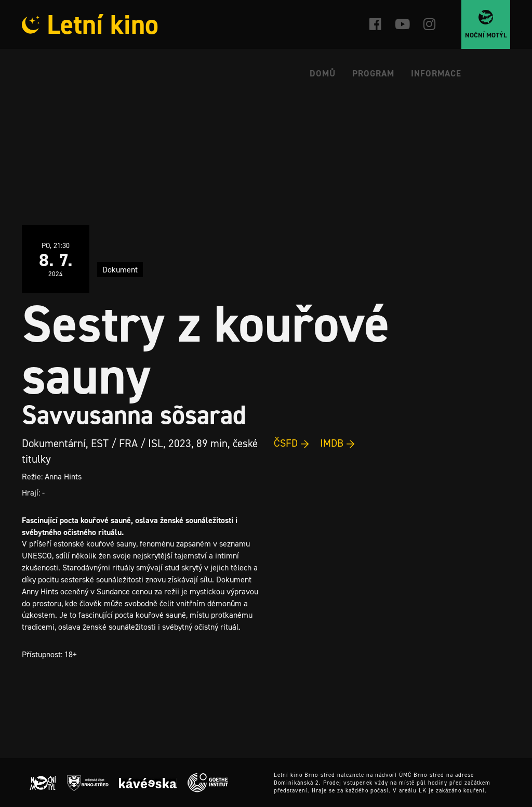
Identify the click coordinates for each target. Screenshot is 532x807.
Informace (436, 73)
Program (373, 73)
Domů (323, 73)
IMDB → (338, 443)
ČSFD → (292, 443)
